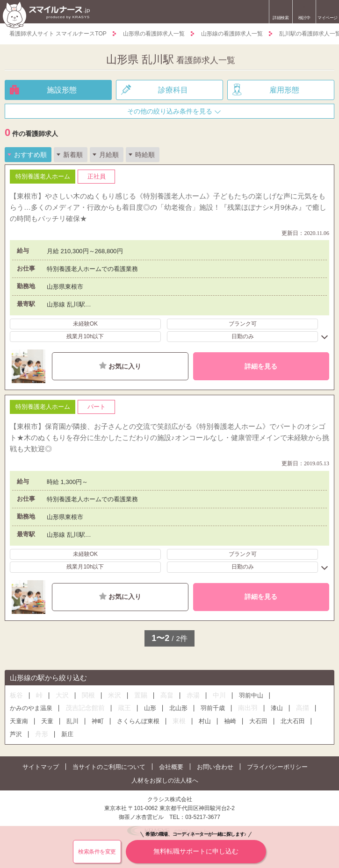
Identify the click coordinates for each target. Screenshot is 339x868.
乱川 (72, 721)
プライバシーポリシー (277, 767)
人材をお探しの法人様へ (165, 780)
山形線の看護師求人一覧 (232, 34)
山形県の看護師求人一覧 (154, 34)
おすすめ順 (30, 155)
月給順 (109, 155)
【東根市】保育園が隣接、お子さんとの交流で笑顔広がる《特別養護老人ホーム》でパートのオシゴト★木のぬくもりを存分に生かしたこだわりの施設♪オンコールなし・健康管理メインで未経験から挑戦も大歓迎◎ (169, 438)
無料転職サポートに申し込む (196, 847)
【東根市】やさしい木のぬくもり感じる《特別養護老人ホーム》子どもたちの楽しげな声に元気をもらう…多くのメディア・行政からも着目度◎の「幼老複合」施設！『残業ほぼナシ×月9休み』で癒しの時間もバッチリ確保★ (168, 207)
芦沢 (16, 734)
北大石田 (293, 721)
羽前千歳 (213, 708)
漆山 (277, 708)
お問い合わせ (215, 767)
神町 (98, 721)
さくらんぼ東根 (138, 721)
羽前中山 (251, 695)
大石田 (258, 721)
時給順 (145, 155)
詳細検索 (281, 18)
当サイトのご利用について (109, 767)
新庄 (67, 734)
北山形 (178, 708)
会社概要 (171, 767)
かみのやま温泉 (31, 708)
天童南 (19, 721)
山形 (150, 708)
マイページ (328, 18)
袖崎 (230, 721)
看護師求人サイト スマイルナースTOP (58, 34)
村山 (205, 721)
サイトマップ (41, 767)
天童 (47, 721)
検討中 (304, 13)
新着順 (73, 155)
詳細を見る (261, 366)
